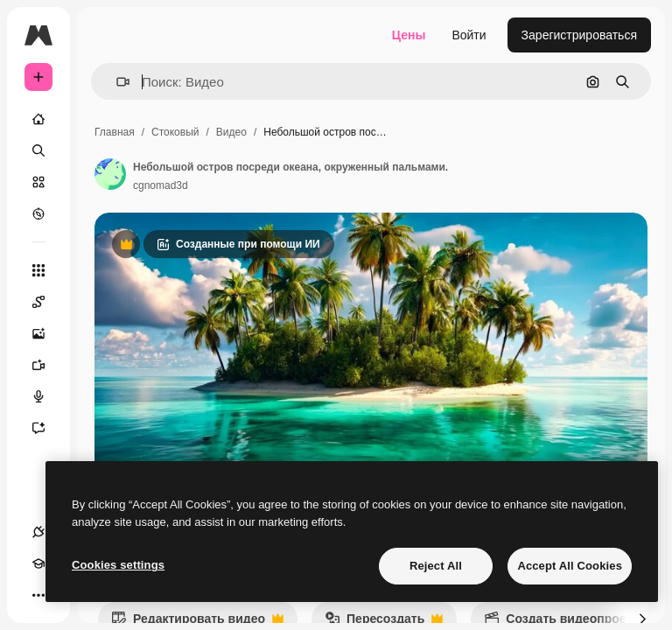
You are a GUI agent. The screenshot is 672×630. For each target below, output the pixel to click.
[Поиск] (38, 150)
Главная (115, 132)
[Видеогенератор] (47, 365)
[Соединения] (38, 532)
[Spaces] (47, 302)
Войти (469, 35)
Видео (231, 132)
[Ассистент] (47, 428)
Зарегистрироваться (579, 35)
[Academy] (38, 563)
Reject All (436, 566)
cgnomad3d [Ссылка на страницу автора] (161, 185)
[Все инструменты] (38, 270)
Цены (409, 35)
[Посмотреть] (38, 213)
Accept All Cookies (570, 566)
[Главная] (38, 119)
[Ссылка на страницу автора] (110, 174)
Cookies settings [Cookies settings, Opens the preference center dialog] (118, 565)
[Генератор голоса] (47, 396)
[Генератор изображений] (47, 333)
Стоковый (175, 132)
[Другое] (38, 595)
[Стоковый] (38, 182)
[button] (116, 82)
